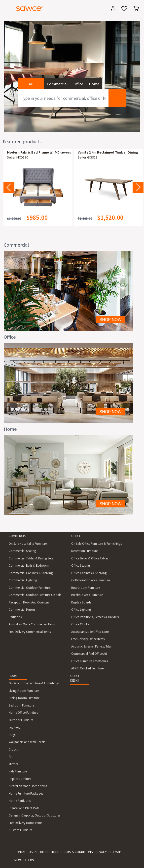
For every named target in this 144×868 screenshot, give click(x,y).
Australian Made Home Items (28, 786)
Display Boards (81, 602)
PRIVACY (101, 852)
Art (11, 757)
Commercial (57, 84)
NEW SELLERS (24, 860)
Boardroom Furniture (86, 588)
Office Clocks (80, 624)
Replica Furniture (20, 779)
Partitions (15, 617)
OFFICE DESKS (75, 678)
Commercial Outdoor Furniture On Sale (35, 595)
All (31, 84)
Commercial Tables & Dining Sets (31, 558)
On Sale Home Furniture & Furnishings (34, 683)
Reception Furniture (84, 551)
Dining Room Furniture (24, 698)
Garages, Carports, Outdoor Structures (35, 815)
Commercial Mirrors (22, 610)
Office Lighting (81, 610)
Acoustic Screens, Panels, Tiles (91, 646)
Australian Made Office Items (90, 632)
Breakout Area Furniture (87, 595)
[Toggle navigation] (6, 9)
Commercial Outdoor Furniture (30, 588)
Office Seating (81, 566)
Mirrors (13, 764)
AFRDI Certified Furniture (87, 668)
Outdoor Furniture (21, 720)
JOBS (55, 852)
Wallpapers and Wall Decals (27, 742)
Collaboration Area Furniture (90, 580)
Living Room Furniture (24, 691)
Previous (9, 187)
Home (94, 84)
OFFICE (76, 536)
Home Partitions (20, 801)
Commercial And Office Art (89, 654)
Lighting (14, 727)
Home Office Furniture (23, 713)
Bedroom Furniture (21, 705)
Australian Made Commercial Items (32, 624)
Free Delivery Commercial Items (30, 632)
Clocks (13, 749)
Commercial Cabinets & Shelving (31, 573)
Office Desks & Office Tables (90, 558)
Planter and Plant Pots (24, 808)
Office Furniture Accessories (90, 661)
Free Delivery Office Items (88, 639)
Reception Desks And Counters (29, 602)
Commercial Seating (22, 551)
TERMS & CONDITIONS (77, 852)
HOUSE (13, 676)
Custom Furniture (20, 830)
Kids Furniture (18, 771)
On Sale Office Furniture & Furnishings (96, 544)
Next (138, 187)
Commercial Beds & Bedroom (29, 566)
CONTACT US (24, 852)
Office (78, 84)
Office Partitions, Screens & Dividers (95, 617)
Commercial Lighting (23, 580)
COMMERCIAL (18, 536)
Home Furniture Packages (26, 793)
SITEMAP (115, 852)
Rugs (12, 735)
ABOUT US (42, 852)
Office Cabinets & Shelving (89, 573)
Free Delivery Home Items (25, 823)
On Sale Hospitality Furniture (28, 544)
